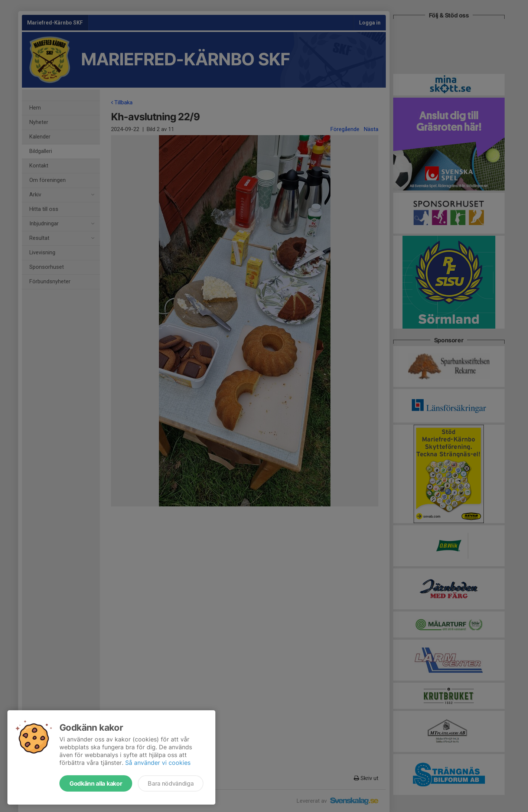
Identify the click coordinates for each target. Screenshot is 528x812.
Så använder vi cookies (158, 763)
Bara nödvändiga (171, 783)
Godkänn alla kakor (96, 783)
